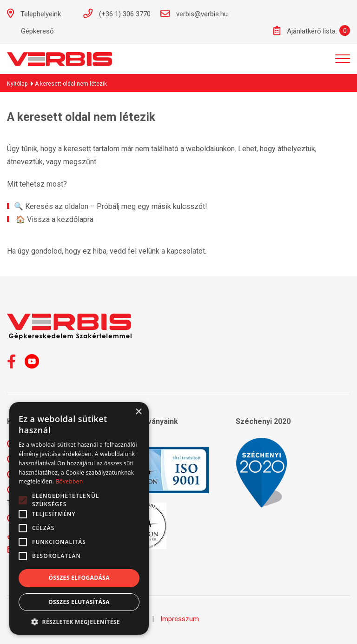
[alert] (79, 518)
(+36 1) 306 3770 (117, 13)
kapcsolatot (186, 251)
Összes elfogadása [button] (79, 578)
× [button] (138, 412)
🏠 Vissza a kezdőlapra (55, 219)
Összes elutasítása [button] (79, 602)
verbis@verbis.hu (194, 13)
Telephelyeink (39, 13)
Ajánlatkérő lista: (305, 30)
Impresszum (180, 619)
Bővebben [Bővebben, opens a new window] (69, 481)
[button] (79, 621)
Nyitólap (17, 84)
